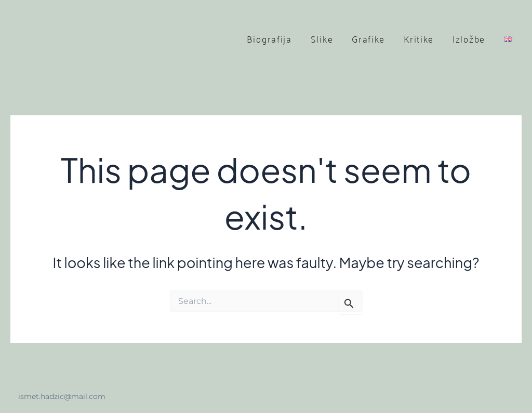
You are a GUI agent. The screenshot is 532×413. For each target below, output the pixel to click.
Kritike (419, 39)
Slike (322, 39)
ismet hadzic (92, 39)
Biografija (269, 39)
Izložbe (469, 39)
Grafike (368, 39)
